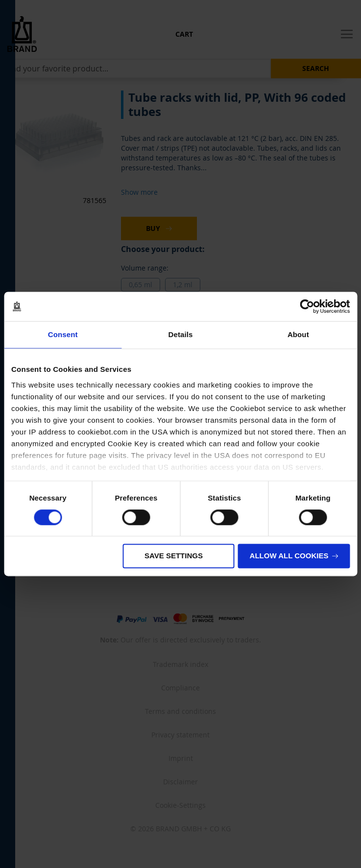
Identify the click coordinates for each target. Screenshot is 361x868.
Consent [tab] (63, 334)
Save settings (174, 556)
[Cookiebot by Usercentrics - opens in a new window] (307, 306)
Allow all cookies (289, 556)
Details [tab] (181, 334)
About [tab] (298, 334)
